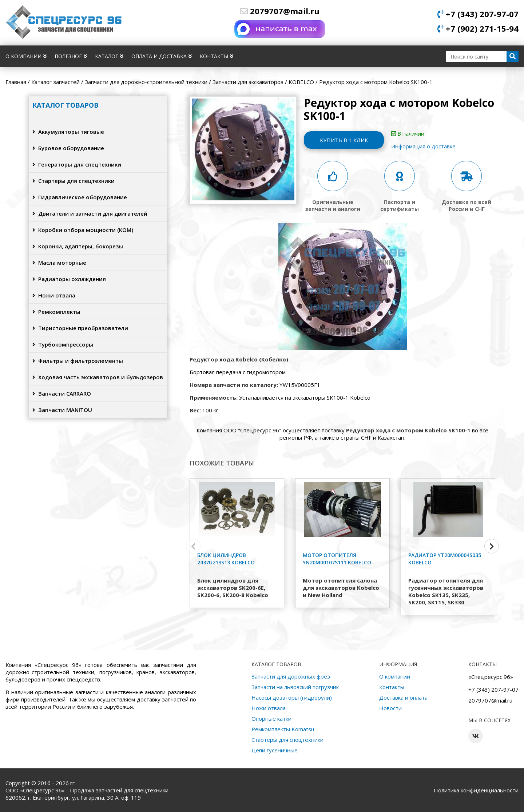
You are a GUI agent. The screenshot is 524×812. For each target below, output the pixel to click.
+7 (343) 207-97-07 (478, 14)
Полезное (71, 56)
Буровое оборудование (68, 148)
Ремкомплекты (56, 312)
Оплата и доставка (162, 56)
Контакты (217, 56)
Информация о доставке (423, 146)
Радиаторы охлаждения (69, 279)
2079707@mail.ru (280, 11)
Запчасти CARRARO (62, 393)
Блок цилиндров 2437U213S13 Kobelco (226, 559)
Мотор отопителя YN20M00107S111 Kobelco (337, 559)
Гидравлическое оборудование (80, 197)
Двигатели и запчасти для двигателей (90, 213)
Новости (390, 708)
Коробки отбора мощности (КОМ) (83, 230)
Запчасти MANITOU (62, 410)
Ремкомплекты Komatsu (283, 729)
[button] (492, 546)
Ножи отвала (54, 295)
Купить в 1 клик (344, 140)
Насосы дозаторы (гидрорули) (292, 697)
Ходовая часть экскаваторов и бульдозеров (98, 377)
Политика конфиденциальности (476, 790)
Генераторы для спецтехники (77, 164)
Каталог (109, 56)
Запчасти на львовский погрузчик (295, 687)
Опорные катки (271, 719)
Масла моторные (59, 263)
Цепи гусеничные (275, 750)
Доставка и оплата (403, 697)
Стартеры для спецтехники (74, 181)
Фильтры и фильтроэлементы (78, 361)
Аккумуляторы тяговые (68, 132)
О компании (26, 56)
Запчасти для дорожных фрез (291, 676)
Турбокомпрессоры (63, 344)
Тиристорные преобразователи (80, 328)
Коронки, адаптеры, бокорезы (78, 246)
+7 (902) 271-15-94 (478, 28)
